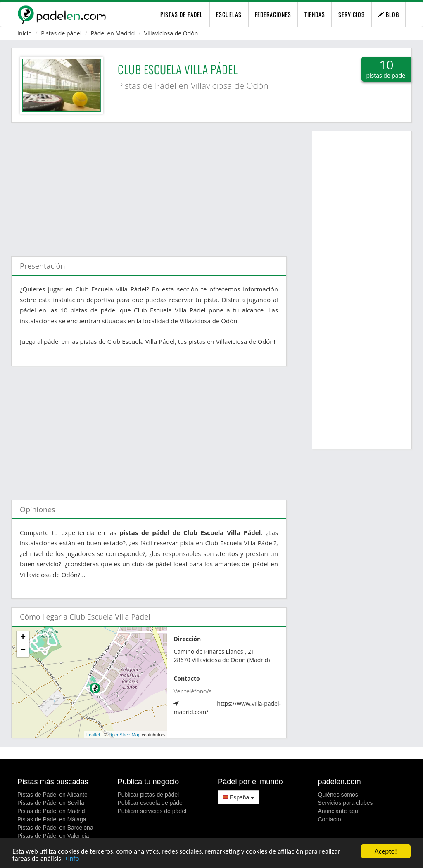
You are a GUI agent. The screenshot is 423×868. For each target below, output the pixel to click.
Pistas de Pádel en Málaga (52, 819)
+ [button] (23, 638)
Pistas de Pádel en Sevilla (51, 803)
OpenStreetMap (124, 735)
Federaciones (273, 14)
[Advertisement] (149, 185)
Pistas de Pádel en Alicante (52, 795)
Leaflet (93, 735)
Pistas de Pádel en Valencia (53, 836)
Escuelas (229, 14)
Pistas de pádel (61, 33)
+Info (72, 859)
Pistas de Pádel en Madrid (51, 811)
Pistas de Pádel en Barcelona (55, 828)
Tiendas (315, 14)
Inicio (25, 33)
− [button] (23, 650)
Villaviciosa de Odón (171, 33)
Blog (389, 14)
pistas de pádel (182, 14)
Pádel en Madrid (113, 33)
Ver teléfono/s (192, 691)
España (239, 797)
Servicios (352, 14)
